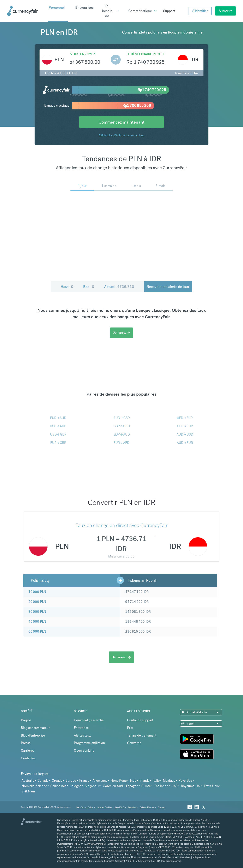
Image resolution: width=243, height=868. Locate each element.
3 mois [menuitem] (161, 186)
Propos (26, 720)
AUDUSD (185, 434)
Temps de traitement (142, 735)
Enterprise (81, 728)
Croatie (57, 781)
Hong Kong (119, 781)
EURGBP (58, 443)
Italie (156, 781)
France (84, 781)
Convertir (134, 743)
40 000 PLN (37, 622)
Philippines (58, 786)
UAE (174, 786)
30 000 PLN (37, 612)
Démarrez (121, 333)
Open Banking (84, 751)
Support (169, 11)
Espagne (132, 786)
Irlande (144, 781)
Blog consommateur (35, 728)
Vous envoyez (83, 54)
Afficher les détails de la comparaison (121, 135)
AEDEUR (185, 418)
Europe (71, 781)
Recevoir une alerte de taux (168, 287)
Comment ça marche (89, 720)
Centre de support (140, 720)
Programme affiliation (89, 743)
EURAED (121, 443)
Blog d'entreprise (33, 735)
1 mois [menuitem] (136, 186)
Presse (26, 743)
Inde (133, 781)
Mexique (169, 781)
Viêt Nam (28, 791)
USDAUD (58, 426)
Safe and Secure (147, 807)
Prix (130, 728)
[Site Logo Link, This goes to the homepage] (26, 11)
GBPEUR (185, 426)
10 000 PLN (37, 592)
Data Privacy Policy (85, 807)
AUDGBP (122, 418)
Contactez (28, 758)
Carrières (28, 751)
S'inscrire (226, 11)
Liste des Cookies (104, 807)
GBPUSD (122, 426)
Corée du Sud (113, 786)
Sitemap (161, 807)
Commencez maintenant (121, 122)
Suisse (146, 786)
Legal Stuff (120, 807)
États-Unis (211, 786)
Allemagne (100, 781)
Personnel (57, 7)
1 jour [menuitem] (82, 186)
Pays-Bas (185, 781)
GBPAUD (122, 434)
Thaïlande (161, 786)
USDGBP (58, 434)
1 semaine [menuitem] (109, 186)
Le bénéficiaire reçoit (145, 54)
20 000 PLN (37, 602)
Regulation (132, 807)
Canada (43, 781)
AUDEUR (185, 443)
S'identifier (200, 11)
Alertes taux (82, 735)
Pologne (75, 786)
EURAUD (58, 418)
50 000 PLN (37, 631)
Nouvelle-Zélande (34, 786)
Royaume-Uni (191, 786)
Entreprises (84, 7)
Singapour (92, 786)
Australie (28, 781)
